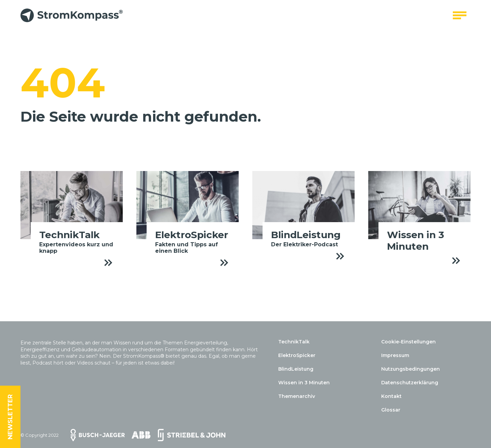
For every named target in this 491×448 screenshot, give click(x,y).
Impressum (395, 355)
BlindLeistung (296, 369)
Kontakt (391, 396)
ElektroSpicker (297, 355)
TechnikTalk (294, 342)
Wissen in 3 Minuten (304, 383)
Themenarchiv (297, 396)
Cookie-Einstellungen (408, 342)
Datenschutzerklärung (410, 383)
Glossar (391, 410)
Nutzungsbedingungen (411, 369)
